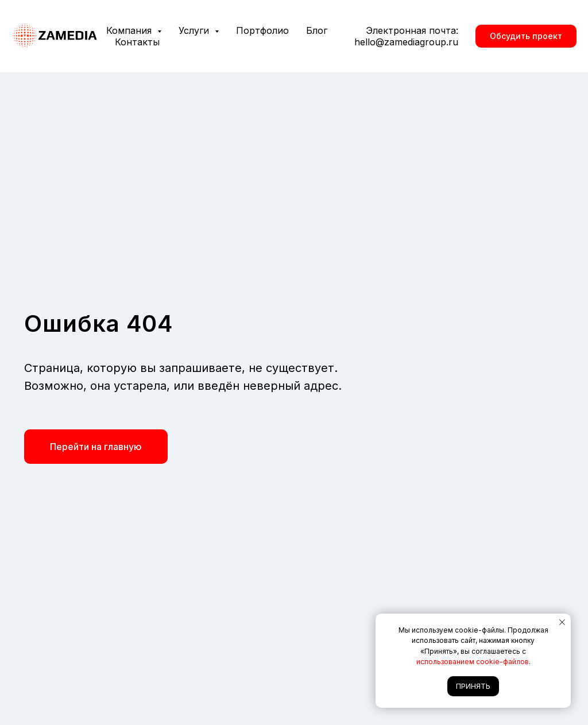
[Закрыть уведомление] (562, 622)
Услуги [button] (195, 30)
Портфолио (262, 30)
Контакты (137, 42)
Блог (317, 30)
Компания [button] (130, 30)
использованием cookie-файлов (473, 662)
